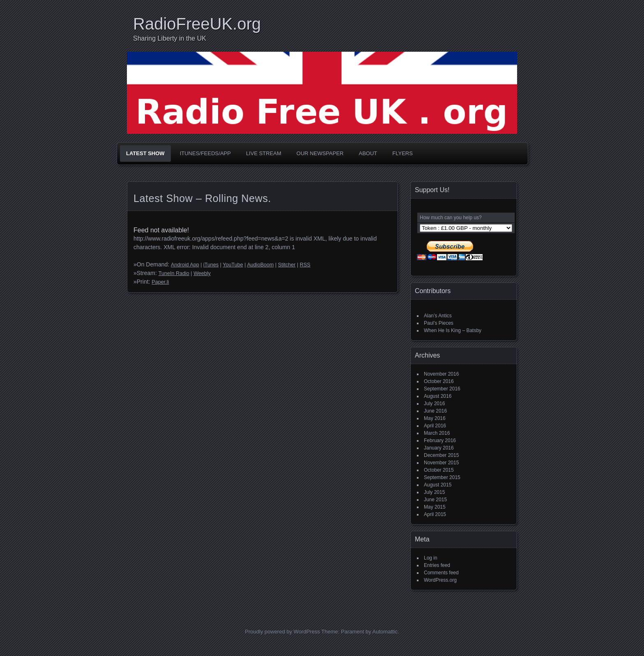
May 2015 (435, 507)
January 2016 (439, 448)
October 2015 (439, 470)
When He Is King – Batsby (453, 330)
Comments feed (441, 573)
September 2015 (442, 477)
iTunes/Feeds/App (205, 153)
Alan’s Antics (438, 316)
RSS (305, 265)
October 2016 (439, 381)
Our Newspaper (320, 153)
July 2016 (434, 404)
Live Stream (264, 153)
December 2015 (441, 455)
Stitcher (287, 265)
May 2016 (435, 418)
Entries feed (437, 565)
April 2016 (435, 426)
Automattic (385, 632)
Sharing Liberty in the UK (170, 38)
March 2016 (437, 433)
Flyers (402, 153)
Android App (185, 265)
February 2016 (440, 440)
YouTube (233, 265)
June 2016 (435, 411)
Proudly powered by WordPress (282, 632)
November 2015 (441, 463)
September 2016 (442, 389)
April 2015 (435, 514)
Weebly (202, 273)
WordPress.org (440, 580)
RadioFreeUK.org (197, 24)
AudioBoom (260, 265)
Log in (431, 558)
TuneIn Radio (174, 273)
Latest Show (145, 153)
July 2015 (434, 492)
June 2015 (435, 500)
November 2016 (441, 374)
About (368, 153)
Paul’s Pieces (439, 323)
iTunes (211, 265)
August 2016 (438, 396)
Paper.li (160, 282)
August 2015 (438, 485)
